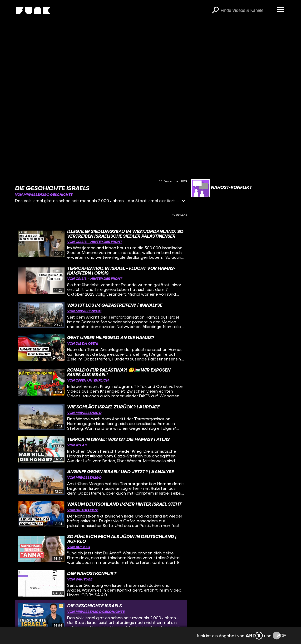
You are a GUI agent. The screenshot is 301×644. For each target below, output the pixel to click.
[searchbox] (247, 11)
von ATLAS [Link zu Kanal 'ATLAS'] (77, 445)
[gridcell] (101, 244)
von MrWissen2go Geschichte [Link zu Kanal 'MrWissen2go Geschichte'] (44, 194)
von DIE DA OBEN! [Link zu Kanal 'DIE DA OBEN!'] (83, 343)
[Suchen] (215, 11)
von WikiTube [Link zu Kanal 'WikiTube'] (80, 579)
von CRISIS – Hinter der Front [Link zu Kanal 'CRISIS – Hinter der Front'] (95, 241)
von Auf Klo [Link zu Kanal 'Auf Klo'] (79, 547)
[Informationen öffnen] (184, 201)
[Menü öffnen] (281, 10)
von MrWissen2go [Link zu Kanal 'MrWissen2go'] (84, 311)
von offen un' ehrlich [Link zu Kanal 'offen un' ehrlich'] (88, 380)
